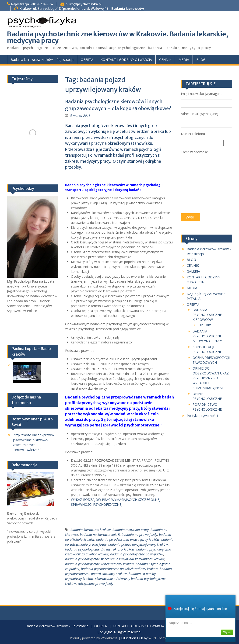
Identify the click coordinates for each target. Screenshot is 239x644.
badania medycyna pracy (131, 530)
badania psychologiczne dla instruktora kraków (100, 549)
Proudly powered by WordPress (94, 638)
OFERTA (87, 60)
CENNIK (165, 60)
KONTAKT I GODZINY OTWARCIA (126, 60)
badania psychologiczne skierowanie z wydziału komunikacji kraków (115, 559)
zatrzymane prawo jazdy (95, 583)
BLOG (201, 60)
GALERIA (193, 271)
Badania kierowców (128, 9)
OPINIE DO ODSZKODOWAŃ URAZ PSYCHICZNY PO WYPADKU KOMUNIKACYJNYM (211, 378)
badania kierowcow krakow (91, 530)
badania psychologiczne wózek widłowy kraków (99, 564)
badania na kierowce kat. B (100, 535)
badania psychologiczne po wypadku (137, 554)
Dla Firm (205, 325)
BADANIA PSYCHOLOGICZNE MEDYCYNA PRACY (207, 336)
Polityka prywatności (202, 416)
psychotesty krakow (79, 579)
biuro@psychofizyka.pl (84, 4)
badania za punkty (142, 574)
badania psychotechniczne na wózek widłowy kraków (119, 569)
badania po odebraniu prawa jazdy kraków (128, 539)
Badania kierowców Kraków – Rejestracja (42, 60)
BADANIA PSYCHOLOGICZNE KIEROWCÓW (207, 315)
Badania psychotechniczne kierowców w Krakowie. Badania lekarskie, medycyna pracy (118, 37)
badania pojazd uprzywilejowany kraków (138, 544)
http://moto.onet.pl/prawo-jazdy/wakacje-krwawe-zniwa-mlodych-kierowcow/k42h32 (33, 442)
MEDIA (184, 60)
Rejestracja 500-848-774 (32, 4)
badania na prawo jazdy (139, 535)
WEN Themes (159, 638)
